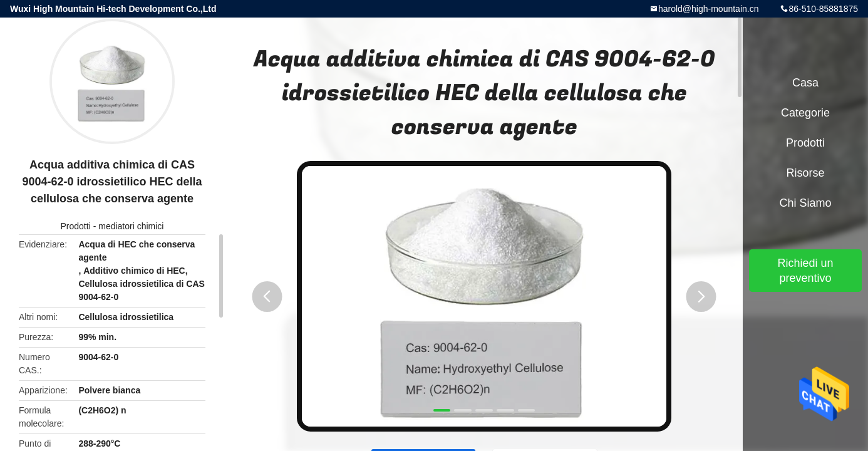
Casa (805, 83)
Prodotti (76, 226)
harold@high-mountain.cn (709, 9)
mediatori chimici (131, 226)
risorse (805, 173)
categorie (805, 113)
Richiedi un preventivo (805, 271)
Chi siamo (805, 203)
